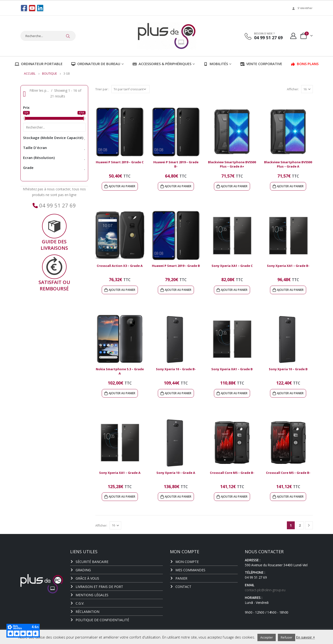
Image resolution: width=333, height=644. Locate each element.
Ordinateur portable (39, 64)
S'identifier (302, 8)
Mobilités (216, 64)
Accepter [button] (267, 637)
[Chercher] (68, 36)
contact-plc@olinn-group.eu (265, 590)
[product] (120, 132)
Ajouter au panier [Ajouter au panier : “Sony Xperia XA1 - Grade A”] (122, 497)
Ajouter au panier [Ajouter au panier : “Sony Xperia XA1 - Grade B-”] (290, 290)
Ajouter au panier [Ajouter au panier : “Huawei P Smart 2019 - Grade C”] (122, 186)
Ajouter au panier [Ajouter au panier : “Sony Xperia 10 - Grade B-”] (178, 393)
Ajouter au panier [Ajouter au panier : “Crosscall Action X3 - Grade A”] (122, 290)
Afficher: (293, 89)
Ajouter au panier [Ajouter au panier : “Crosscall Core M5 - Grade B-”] (234, 497)
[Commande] (130, 89)
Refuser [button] (287, 637)
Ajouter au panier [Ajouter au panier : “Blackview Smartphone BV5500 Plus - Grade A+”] (234, 186)
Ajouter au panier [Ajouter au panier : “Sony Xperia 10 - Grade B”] (290, 393)
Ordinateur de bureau (96, 64)
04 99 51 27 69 (57, 205)
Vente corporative (261, 64)
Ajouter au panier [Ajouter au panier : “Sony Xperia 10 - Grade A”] (178, 497)
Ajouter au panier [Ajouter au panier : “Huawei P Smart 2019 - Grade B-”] (178, 186)
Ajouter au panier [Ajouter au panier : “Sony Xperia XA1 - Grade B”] (234, 393)
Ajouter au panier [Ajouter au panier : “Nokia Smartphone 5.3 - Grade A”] (122, 393)
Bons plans (305, 64)
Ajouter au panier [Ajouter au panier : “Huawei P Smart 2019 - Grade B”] (178, 290)
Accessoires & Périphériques (162, 64)
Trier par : (102, 89)
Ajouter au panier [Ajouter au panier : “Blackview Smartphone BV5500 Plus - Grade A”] (290, 186)
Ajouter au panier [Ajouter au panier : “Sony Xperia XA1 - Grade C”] (234, 290)
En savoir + (306, 637)
